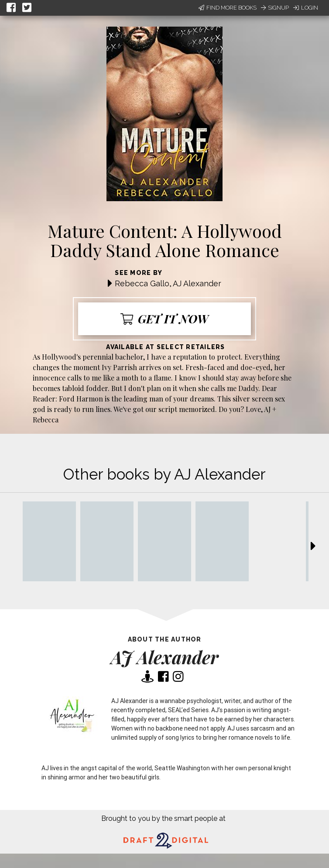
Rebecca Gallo (142, 283)
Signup (275, 8)
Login (306, 8)
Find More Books (228, 8)
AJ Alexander (197, 283)
